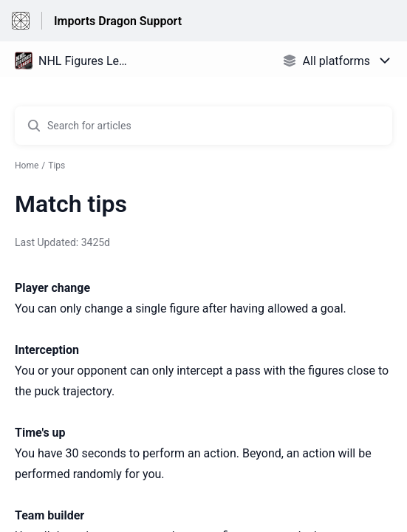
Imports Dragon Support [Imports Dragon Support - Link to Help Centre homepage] (118, 21)
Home (27, 166)
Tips (57, 166)
